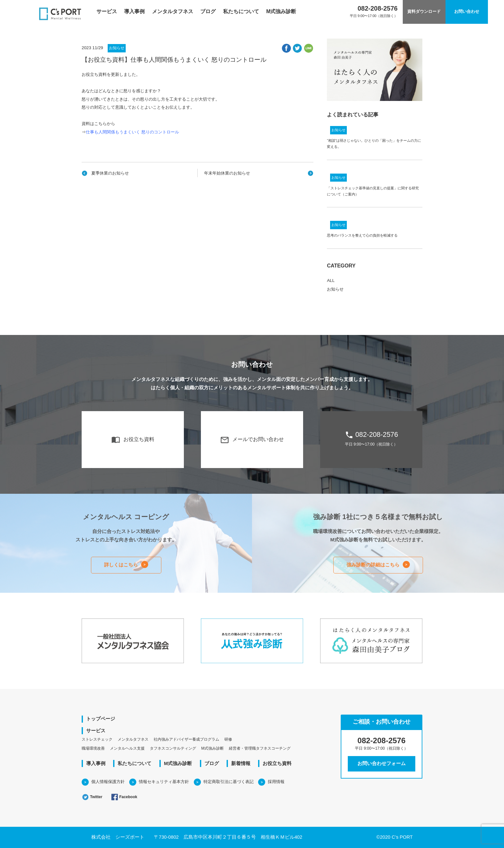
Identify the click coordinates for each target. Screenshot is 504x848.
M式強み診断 (281, 11)
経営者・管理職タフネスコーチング (260, 748)
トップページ (101, 719)
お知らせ (117, 48)
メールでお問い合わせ (252, 440)
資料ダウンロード (424, 12)
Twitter (92, 797)
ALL (331, 280)
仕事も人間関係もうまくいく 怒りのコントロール (132, 132)
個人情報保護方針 (108, 782)
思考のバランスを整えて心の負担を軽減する (362, 235)
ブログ (208, 11)
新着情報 (241, 763)
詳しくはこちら (121, 565)
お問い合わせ (467, 12)
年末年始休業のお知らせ (227, 173)
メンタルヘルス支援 (127, 748)
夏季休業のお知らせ (110, 173)
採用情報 (276, 782)
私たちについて (241, 11)
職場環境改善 (93, 748)
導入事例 (134, 11)
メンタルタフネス (173, 11)
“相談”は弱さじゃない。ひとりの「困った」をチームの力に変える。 (374, 144)
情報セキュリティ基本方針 (164, 782)
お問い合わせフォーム (382, 763)
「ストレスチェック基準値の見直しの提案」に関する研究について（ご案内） (373, 191)
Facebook (124, 797)
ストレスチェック (97, 739)
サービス (107, 11)
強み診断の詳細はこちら (373, 565)
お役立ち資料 (133, 440)
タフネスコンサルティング (173, 748)
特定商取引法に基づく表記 (229, 782)
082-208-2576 (371, 438)
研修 (228, 739)
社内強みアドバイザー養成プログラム (186, 739)
